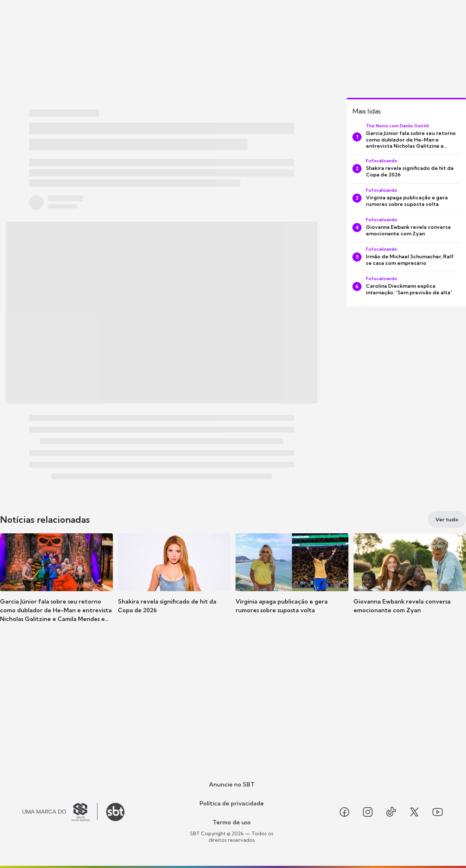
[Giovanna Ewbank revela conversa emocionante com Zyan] (406, 228)
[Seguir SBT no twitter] (414, 812)
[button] (56, 584)
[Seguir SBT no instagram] (368, 812)
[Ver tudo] (447, 519)
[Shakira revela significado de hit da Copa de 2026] (406, 169)
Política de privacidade (232, 803)
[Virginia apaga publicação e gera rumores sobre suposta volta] (406, 198)
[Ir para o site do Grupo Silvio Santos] (60, 812)
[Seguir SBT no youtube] (438, 812)
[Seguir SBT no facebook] (344, 812)
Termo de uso (232, 822)
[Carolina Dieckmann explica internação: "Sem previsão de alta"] (406, 287)
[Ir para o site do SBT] (115, 812)
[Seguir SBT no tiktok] (391, 812)
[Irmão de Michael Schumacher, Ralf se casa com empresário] (406, 257)
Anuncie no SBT (232, 784)
